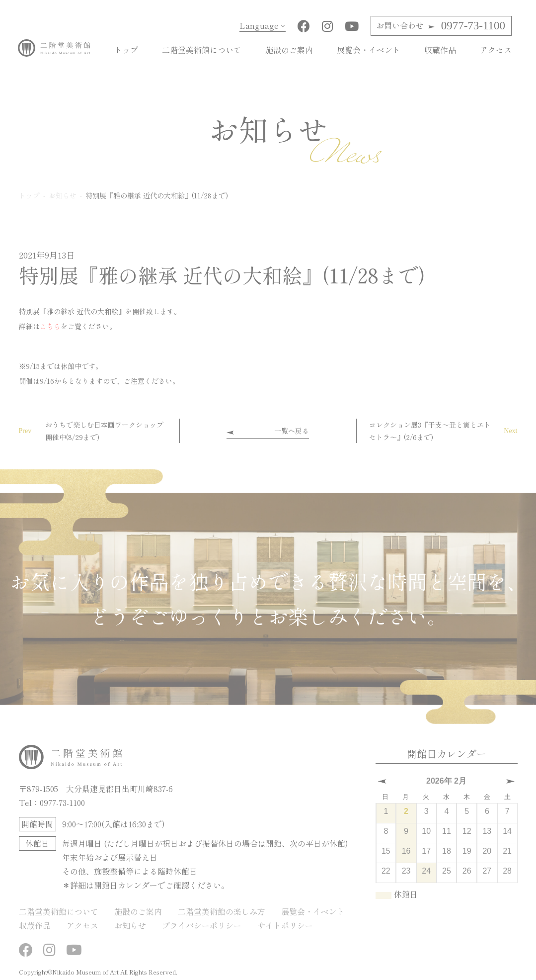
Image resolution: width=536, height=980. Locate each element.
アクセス (496, 50)
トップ (126, 50)
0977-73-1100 (441, 26)
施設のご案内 (289, 50)
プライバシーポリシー (202, 925)
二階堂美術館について (202, 50)
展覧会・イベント (369, 50)
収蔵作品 (440, 50)
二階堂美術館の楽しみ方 (222, 911)
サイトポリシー (285, 925)
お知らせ (130, 925)
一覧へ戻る (292, 431)
